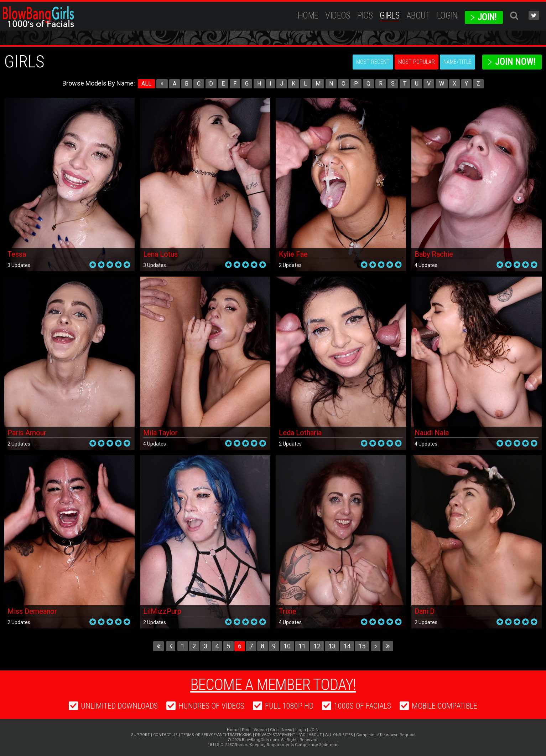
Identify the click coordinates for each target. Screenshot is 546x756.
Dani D (425, 611)
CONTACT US (165, 735)
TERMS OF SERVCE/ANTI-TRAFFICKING (216, 735)
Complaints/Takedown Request (386, 735)
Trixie (288, 611)
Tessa (17, 254)
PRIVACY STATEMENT (275, 735)
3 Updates (19, 265)
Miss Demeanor (32, 611)
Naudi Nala (432, 433)
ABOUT (418, 16)
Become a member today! (273, 685)
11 (302, 646)
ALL (146, 84)
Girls (389, 16)
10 (287, 646)
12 (317, 646)
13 (332, 646)
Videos (337, 16)
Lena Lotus (160, 254)
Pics (365, 16)
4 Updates (426, 265)
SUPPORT (141, 735)
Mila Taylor (160, 433)
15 (362, 646)
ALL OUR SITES (339, 735)
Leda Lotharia (300, 433)
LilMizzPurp (162, 611)
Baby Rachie (434, 254)
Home (308, 16)
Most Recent (373, 62)
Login (447, 16)
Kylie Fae (293, 254)
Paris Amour (27, 433)
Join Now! (515, 62)
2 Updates (290, 265)
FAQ (302, 735)
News (287, 730)
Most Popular (417, 62)
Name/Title (457, 62)
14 (347, 646)
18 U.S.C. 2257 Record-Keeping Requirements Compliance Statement (273, 745)
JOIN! (487, 17)
